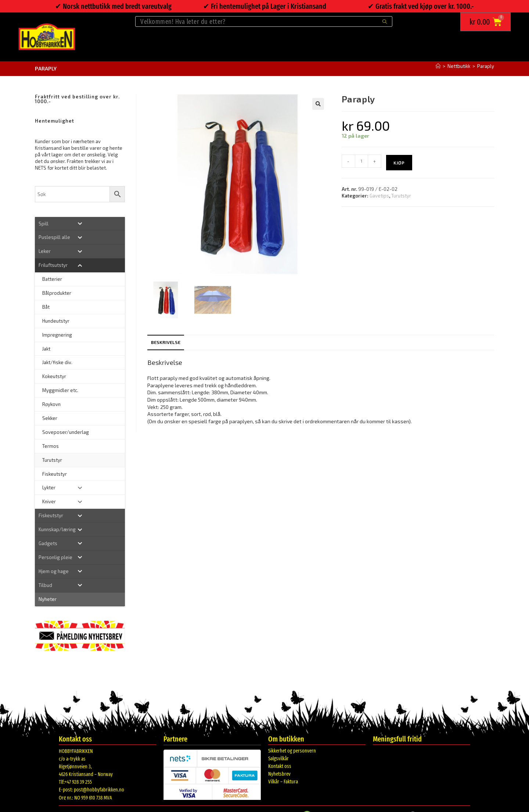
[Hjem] (438, 66)
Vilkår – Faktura (283, 782)
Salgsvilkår (278, 759)
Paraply (486, 66)
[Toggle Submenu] (80, 224)
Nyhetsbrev (279, 774)
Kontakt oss (280, 766)
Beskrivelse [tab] (166, 342)
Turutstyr (401, 196)
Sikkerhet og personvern (292, 751)
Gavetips (379, 196)
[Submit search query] (385, 21)
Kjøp (399, 163)
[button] (318, 104)
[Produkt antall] (361, 161)
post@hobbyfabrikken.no (99, 790)
